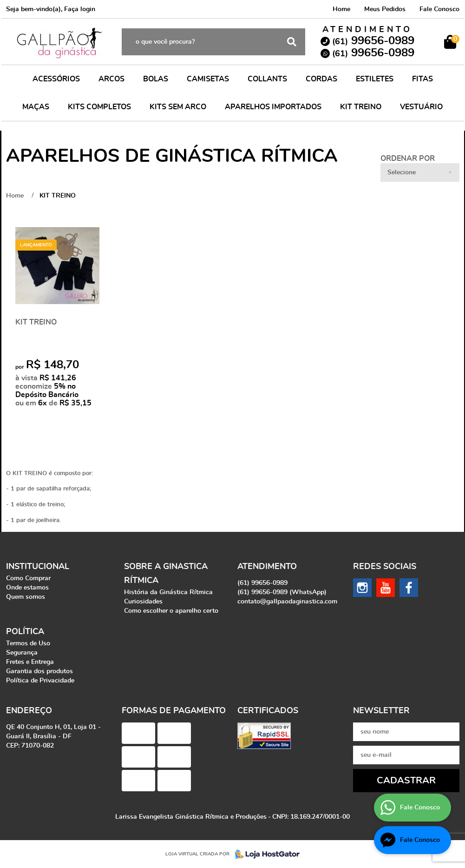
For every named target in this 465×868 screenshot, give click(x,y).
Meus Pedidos (385, 9)
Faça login (80, 9)
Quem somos (26, 597)
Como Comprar (28, 578)
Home (341, 9)
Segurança (22, 653)
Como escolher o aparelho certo (171, 611)
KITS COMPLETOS (99, 107)
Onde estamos (27, 588)
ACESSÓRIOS (56, 79)
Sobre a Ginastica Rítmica (166, 574)
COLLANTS (267, 79)
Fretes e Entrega (30, 662)
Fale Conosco (439, 9)
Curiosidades (143, 602)
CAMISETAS (208, 79)
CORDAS (321, 79)
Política (25, 632)
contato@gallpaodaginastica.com (287, 602)
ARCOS (111, 79)
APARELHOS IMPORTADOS (273, 107)
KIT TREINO (361, 107)
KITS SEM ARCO (178, 107)
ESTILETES (375, 79)
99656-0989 (373, 41)
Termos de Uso (28, 643)
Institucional (38, 567)
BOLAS (156, 79)
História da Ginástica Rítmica (168, 592)
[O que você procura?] (292, 42)
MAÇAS (36, 107)
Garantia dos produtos (39, 671)
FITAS (422, 79)
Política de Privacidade (40, 681)
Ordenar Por (408, 159)
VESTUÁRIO (421, 107)
